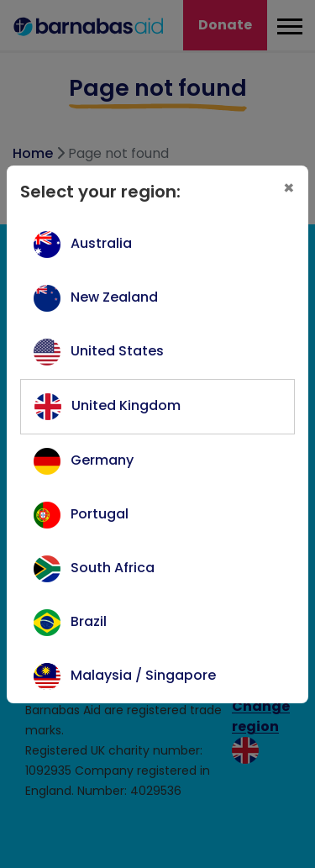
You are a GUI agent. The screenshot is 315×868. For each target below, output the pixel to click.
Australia (101, 243)
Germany (102, 460)
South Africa (113, 568)
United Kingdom (126, 405)
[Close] (289, 188)
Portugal (100, 514)
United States (117, 351)
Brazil (89, 621)
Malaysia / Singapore (143, 675)
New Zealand (114, 297)
